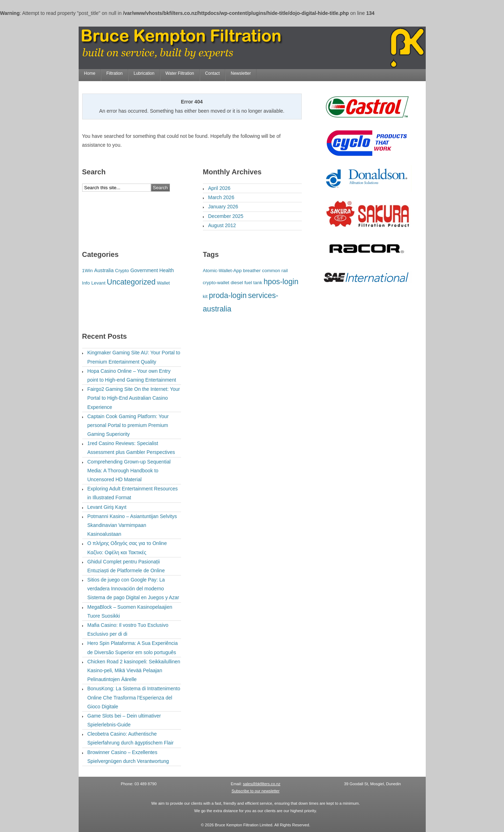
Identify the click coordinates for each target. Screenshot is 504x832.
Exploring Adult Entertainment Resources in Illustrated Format (133, 493)
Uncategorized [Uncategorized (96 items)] (131, 282)
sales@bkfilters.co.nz (262, 784)
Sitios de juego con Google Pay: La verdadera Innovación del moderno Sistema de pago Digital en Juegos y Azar (133, 589)
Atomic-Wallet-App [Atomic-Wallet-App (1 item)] (222, 271)
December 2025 (226, 216)
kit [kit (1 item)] (205, 296)
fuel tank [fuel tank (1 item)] (253, 283)
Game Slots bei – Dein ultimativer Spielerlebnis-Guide (124, 720)
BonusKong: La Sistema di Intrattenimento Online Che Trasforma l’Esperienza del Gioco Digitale (134, 697)
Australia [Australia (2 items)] (104, 270)
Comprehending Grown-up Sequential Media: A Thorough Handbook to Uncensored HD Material (129, 471)
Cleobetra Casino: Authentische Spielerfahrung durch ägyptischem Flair (131, 738)
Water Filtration (180, 73)
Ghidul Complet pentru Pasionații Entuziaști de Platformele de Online (126, 566)
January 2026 (223, 207)
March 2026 (221, 197)
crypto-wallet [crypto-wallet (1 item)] (216, 283)
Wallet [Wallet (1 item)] (163, 283)
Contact (212, 73)
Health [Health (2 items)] (167, 270)
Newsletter (241, 73)
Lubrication (144, 73)
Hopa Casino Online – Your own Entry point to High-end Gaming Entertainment (132, 375)
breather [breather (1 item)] (252, 271)
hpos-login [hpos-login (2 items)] (281, 282)
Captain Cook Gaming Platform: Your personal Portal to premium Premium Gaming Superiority (128, 425)
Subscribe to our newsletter (256, 791)
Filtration (114, 73)
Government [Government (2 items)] (144, 270)
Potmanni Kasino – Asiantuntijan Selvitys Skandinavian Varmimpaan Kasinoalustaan (132, 525)
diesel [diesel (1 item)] (237, 283)
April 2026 (219, 188)
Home (90, 73)
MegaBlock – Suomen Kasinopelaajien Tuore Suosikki (130, 611)
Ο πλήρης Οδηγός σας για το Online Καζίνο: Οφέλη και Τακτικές (127, 548)
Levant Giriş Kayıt (107, 507)
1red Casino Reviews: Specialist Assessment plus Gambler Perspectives (131, 448)
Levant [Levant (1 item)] (98, 283)
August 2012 (222, 225)
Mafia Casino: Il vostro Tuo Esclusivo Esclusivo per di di (128, 629)
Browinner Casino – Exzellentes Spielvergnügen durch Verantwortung (128, 757)
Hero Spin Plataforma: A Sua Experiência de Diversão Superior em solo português (133, 648)
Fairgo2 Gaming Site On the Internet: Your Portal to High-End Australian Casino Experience (134, 398)
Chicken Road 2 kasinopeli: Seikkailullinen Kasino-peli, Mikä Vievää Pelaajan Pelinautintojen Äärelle (134, 670)
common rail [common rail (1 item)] (275, 271)
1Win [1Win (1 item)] (87, 271)
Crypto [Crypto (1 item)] (122, 271)
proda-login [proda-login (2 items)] (228, 296)
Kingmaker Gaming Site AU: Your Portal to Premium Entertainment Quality (134, 357)
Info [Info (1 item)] (86, 283)
